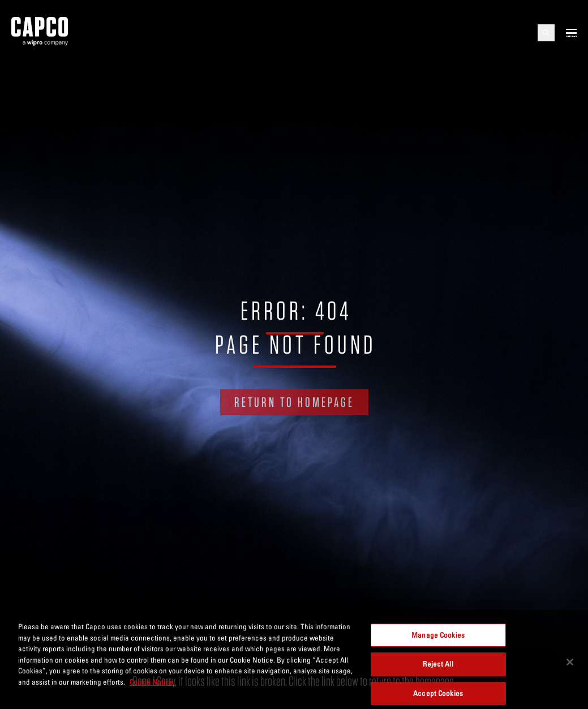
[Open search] (546, 33)
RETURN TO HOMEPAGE (294, 402)
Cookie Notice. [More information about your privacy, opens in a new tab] (152, 687)
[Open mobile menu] (571, 33)
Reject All (438, 669)
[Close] (570, 667)
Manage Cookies (438, 640)
